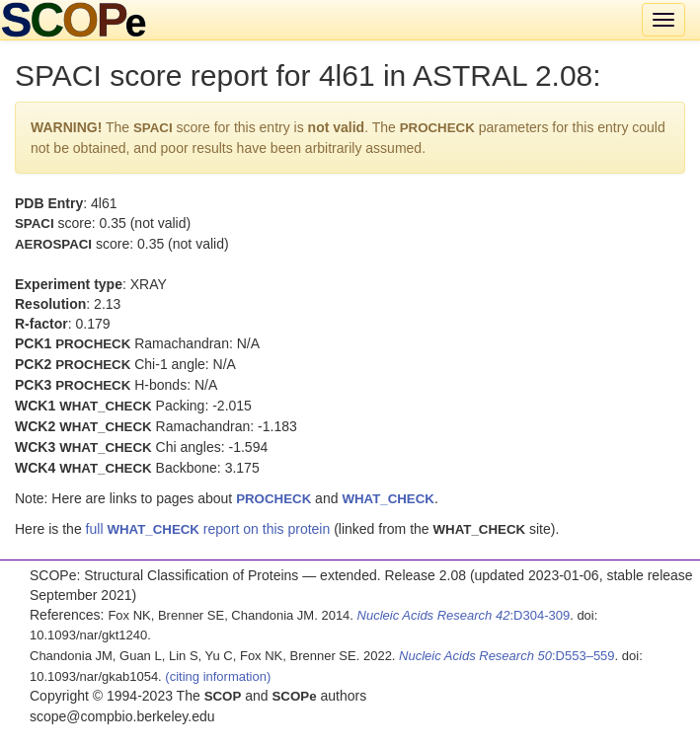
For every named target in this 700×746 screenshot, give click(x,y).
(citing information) (218, 676)
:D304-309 (464, 615)
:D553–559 (507, 656)
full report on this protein (208, 529)
